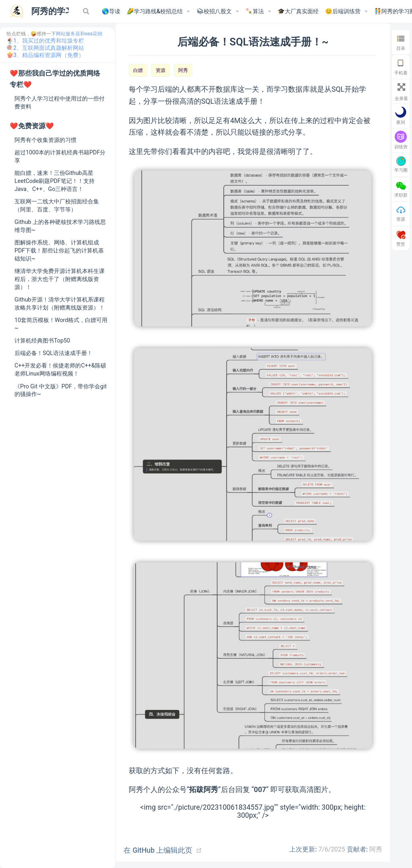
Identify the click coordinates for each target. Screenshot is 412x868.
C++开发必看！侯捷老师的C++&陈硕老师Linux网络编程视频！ (60, 369)
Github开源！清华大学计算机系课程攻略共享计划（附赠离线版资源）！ (60, 304)
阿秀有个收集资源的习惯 (45, 140)
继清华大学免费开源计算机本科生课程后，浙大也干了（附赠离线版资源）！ (60, 279)
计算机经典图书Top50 (42, 341)
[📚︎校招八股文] (218, 12)
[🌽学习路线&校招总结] (158, 12)
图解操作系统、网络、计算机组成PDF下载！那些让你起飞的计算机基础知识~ (59, 250)
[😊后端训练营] (346, 12)
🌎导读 (111, 11)
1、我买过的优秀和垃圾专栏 (49, 41)
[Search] (87, 11)
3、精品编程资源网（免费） (49, 55)
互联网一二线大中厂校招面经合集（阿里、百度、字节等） (57, 205)
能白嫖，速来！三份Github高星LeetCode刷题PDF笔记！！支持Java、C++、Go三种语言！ (55, 181)
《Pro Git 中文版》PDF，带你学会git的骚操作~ (61, 390)
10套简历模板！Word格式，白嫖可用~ (61, 324)
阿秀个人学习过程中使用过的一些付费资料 (60, 103)
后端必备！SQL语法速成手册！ (54, 353)
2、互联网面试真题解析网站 (49, 48)
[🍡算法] (258, 12)
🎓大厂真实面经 (298, 11)
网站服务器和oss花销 (79, 34)
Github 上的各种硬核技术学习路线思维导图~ (60, 226)
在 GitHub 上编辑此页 (158, 850)
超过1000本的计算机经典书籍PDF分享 (60, 156)
